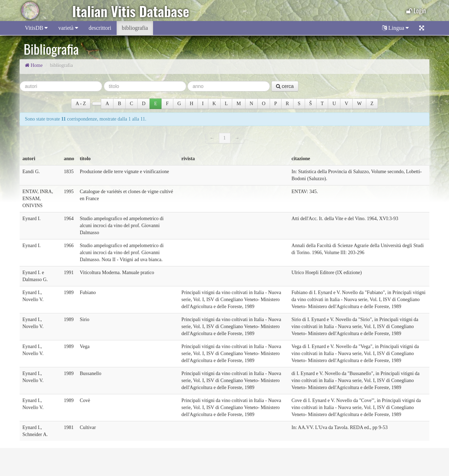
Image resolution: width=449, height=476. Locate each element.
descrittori (100, 28)
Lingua (395, 28)
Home (34, 65)
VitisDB (36, 28)
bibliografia (135, 28)
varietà (68, 28)
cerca (285, 86)
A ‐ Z (81, 104)
